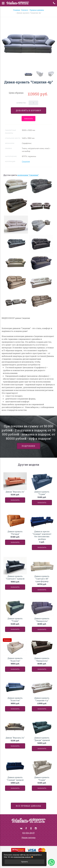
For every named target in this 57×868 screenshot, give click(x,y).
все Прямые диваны (28, 806)
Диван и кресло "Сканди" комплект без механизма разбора (42, 535)
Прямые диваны (37, 10)
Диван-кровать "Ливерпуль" (42, 620)
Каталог (25, 10)
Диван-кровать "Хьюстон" (15, 659)
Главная (17, 10)
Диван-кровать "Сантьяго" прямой (15, 577)
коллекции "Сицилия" (28, 175)
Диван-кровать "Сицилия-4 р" (42, 699)
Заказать (29, 119)
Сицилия (26, 161)
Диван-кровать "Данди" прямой (42, 739)
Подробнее (28, 446)
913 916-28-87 (28, 833)
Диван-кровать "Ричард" (15, 533)
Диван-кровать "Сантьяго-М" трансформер (42, 579)
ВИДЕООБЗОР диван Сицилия (16, 318)
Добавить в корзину (29, 110)
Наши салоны (29, 838)
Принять (25, 862)
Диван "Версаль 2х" (15, 492)
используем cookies (22, 857)
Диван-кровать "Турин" (42, 493)
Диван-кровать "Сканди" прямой (15, 779)
